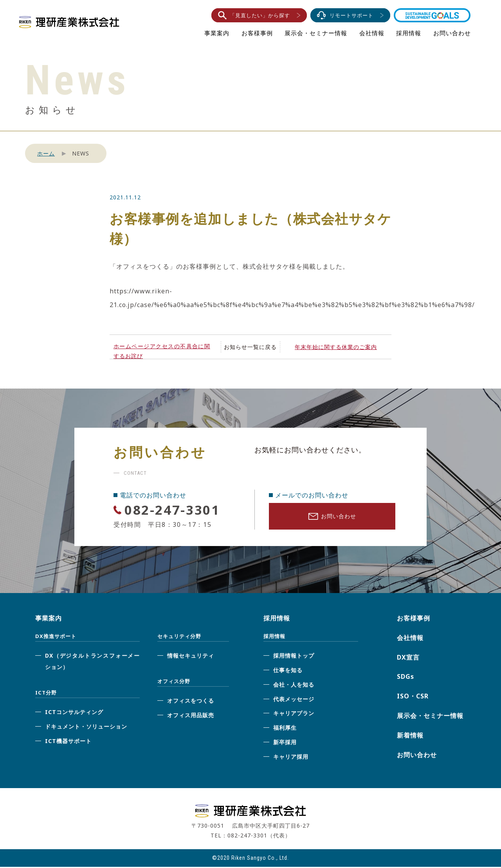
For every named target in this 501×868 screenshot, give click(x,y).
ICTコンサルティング (74, 713)
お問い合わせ (452, 33)
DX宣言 (408, 658)
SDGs (405, 678)
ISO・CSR (413, 698)
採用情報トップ (294, 657)
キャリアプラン (294, 715)
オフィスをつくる (191, 702)
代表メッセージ (294, 700)
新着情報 (410, 736)
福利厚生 (285, 729)
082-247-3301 (177, 509)
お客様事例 (257, 33)
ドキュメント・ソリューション (86, 728)
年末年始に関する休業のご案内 (336, 347)
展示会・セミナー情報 (316, 33)
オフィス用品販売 (191, 717)
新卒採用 (285, 744)
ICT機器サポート (68, 742)
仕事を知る (288, 672)
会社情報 (372, 33)
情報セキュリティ (191, 657)
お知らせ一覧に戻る (250, 347)
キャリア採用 (291, 758)
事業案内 (217, 33)
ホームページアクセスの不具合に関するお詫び (162, 351)
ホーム (46, 153)
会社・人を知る (294, 686)
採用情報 (409, 33)
